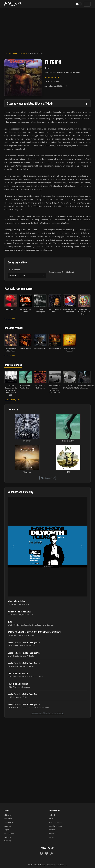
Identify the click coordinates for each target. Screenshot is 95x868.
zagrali (7, 830)
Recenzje (23, 53)
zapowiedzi (9, 822)
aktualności (9, 815)
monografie (9, 833)
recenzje (8, 826)
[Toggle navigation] (87, 4)
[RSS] (52, 853)
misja (51, 819)
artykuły (8, 837)
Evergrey (27, 441)
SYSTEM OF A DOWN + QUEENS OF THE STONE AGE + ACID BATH (34, 632)
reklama (52, 830)
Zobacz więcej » (12, 400)
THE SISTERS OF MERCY (18, 673)
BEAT (10, 622)
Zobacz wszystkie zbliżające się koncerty (47, 713)
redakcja (52, 815)
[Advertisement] (47, 28)
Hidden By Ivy (68, 441)
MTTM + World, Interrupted (19, 611)
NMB (68, 472)
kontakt (52, 837)
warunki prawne (55, 822)
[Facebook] (41, 853)
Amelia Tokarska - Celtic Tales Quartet (24, 642)
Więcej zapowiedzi (48, 478)
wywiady (8, 841)
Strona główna (11, 53)
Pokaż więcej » (12, 319)
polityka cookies (55, 826)
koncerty (8, 819)
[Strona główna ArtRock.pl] (13, 4)
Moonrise (27, 472)
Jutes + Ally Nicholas (16, 601)
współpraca (54, 833)
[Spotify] (47, 853)
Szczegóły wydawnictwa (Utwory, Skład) (30, 103)
